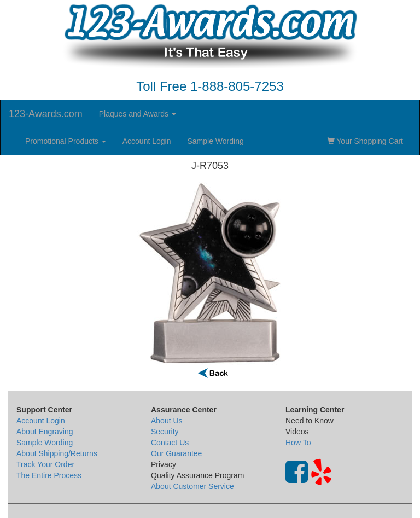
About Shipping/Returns (57, 453)
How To (298, 443)
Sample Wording (215, 141)
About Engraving (45, 432)
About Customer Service (192, 486)
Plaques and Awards (138, 114)
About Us (167, 421)
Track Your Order (45, 464)
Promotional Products (66, 141)
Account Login (147, 141)
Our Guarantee (176, 453)
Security (165, 432)
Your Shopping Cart (365, 141)
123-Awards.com (46, 114)
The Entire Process (49, 475)
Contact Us (170, 443)
